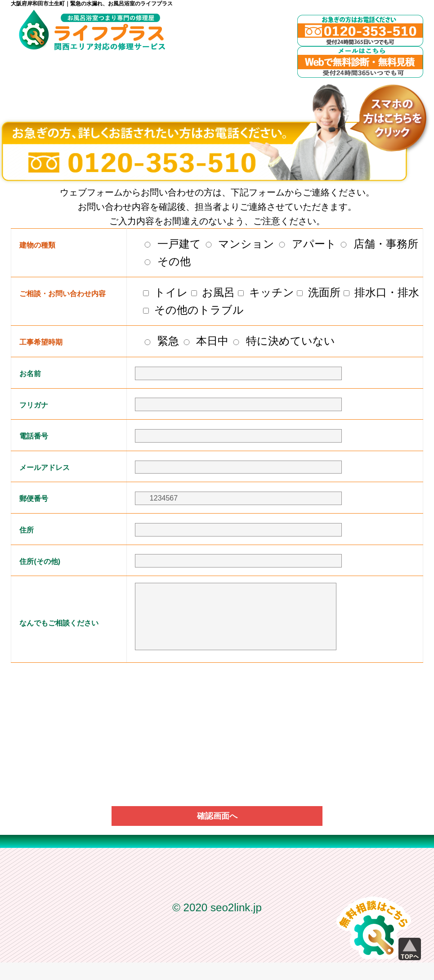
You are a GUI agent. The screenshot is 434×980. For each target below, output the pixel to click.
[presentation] (217, 702)
